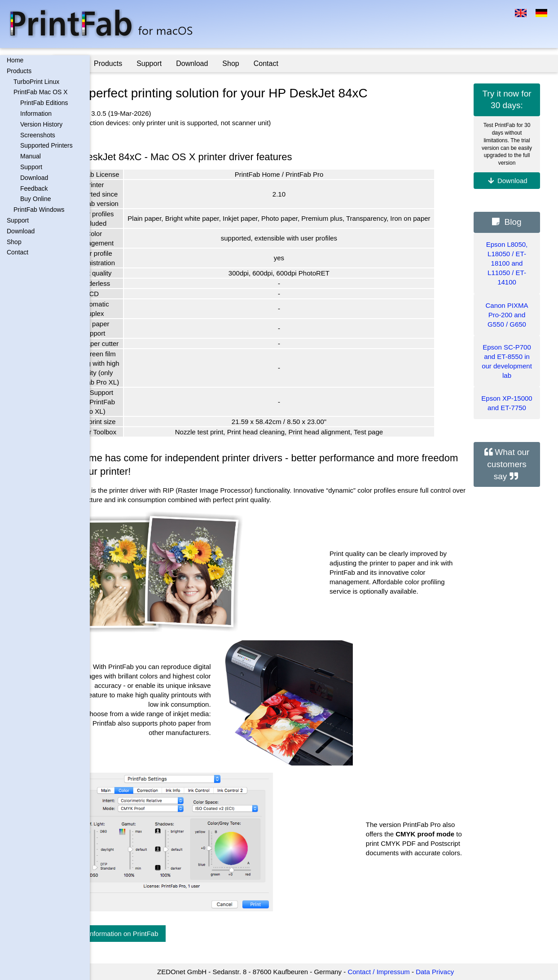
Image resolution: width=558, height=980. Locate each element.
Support (31, 167)
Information (36, 114)
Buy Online (35, 199)
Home (15, 60)
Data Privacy (453, 972)
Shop (14, 242)
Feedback (34, 188)
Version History (41, 124)
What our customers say (508, 464)
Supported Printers (46, 145)
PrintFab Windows (39, 210)
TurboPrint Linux (36, 82)
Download (34, 178)
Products (19, 71)
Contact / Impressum (397, 972)
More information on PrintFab (151, 934)
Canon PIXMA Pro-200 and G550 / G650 (507, 315)
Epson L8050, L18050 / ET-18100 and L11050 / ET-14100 (507, 263)
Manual (31, 156)
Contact (18, 252)
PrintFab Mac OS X (41, 92)
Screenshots (38, 135)
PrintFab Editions (44, 103)
